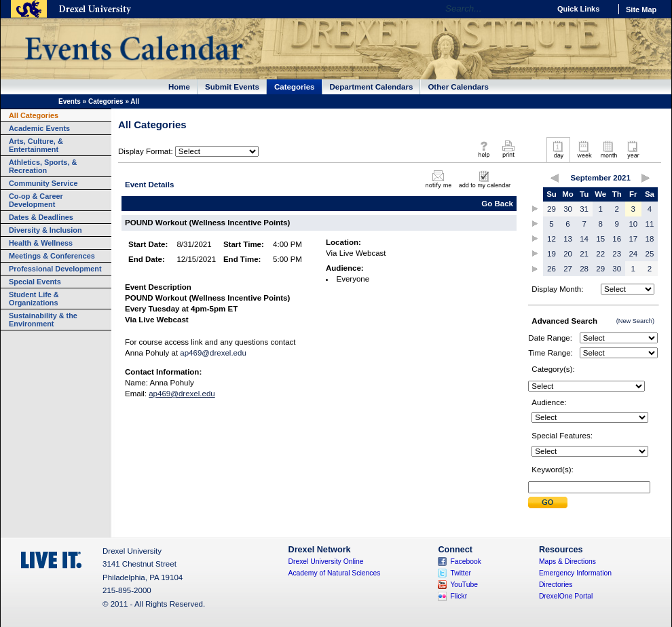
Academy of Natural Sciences (335, 573)
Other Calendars (458, 87)
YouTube (464, 585)
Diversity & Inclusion (45, 230)
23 (617, 254)
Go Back (497, 204)
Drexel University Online (326, 562)
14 (584, 239)
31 (584, 209)
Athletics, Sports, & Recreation (43, 166)
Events (70, 101)
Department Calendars (372, 87)
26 (552, 269)
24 (633, 254)
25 (650, 254)
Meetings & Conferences (52, 256)
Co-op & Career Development (36, 200)
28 (584, 269)
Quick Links (578, 9)
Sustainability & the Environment (43, 320)
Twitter (461, 573)
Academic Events (39, 128)
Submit (548, 502)
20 (568, 254)
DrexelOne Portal (566, 596)
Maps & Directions (567, 562)
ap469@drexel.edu (213, 353)
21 (584, 254)
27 (568, 269)
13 (568, 239)
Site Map (641, 9)
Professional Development (55, 269)
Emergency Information (575, 573)
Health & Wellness (41, 243)
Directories (556, 585)
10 (633, 224)
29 (552, 209)
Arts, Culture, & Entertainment (36, 145)
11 (650, 224)
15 (600, 239)
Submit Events (232, 87)
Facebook (466, 562)
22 (600, 254)
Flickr (459, 596)
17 (633, 239)
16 (617, 239)
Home (179, 87)
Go (536, 9)
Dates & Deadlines (41, 217)
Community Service (43, 183)
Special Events (35, 282)
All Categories (34, 115)
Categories (295, 87)
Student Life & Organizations (34, 299)
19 (552, 254)
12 (552, 239)
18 (650, 239)
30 (568, 209)
